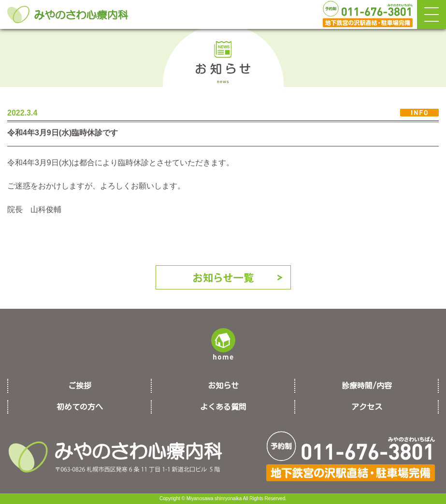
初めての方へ (80, 407)
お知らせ (223, 386)
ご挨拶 (80, 386)
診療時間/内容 (367, 386)
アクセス (367, 407)
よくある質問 (223, 407)
